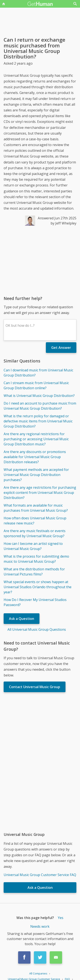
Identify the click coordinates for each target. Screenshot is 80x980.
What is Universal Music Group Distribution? (39, 396)
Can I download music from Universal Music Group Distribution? (38, 373)
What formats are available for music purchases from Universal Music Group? (36, 508)
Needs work (40, 926)
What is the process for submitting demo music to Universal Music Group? (36, 559)
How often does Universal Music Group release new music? (35, 521)
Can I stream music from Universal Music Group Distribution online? (36, 385)
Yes (61, 918)
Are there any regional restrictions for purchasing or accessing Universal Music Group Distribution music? (36, 439)
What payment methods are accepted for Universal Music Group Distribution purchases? (36, 475)
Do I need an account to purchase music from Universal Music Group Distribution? (40, 406)
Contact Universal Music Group (35, 687)
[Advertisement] (40, 261)
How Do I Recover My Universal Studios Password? (35, 602)
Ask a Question (22, 619)
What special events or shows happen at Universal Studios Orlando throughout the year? (38, 587)
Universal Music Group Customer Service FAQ (40, 875)
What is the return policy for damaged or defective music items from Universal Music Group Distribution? (38, 421)
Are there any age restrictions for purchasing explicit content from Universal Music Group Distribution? (40, 493)
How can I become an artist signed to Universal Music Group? (33, 546)
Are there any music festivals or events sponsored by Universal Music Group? (35, 533)
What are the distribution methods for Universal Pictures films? (34, 572)
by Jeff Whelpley (63, 223)
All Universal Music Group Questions (37, 629)
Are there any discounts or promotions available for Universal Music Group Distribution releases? (35, 457)
